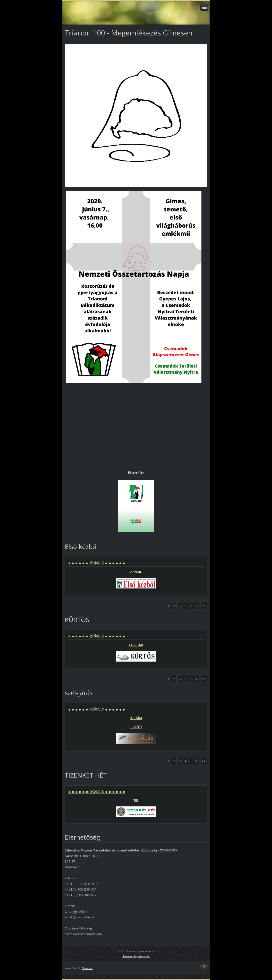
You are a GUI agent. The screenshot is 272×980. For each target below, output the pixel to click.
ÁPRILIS (136, 572)
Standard (88, 968)
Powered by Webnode (136, 956)
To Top (204, 968)
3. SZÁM (136, 718)
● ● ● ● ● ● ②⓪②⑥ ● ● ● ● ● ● (97, 563)
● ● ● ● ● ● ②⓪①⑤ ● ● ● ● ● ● (97, 792)
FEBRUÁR (136, 645)
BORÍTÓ (136, 727)
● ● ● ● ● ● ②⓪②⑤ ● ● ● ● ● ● (97, 709)
